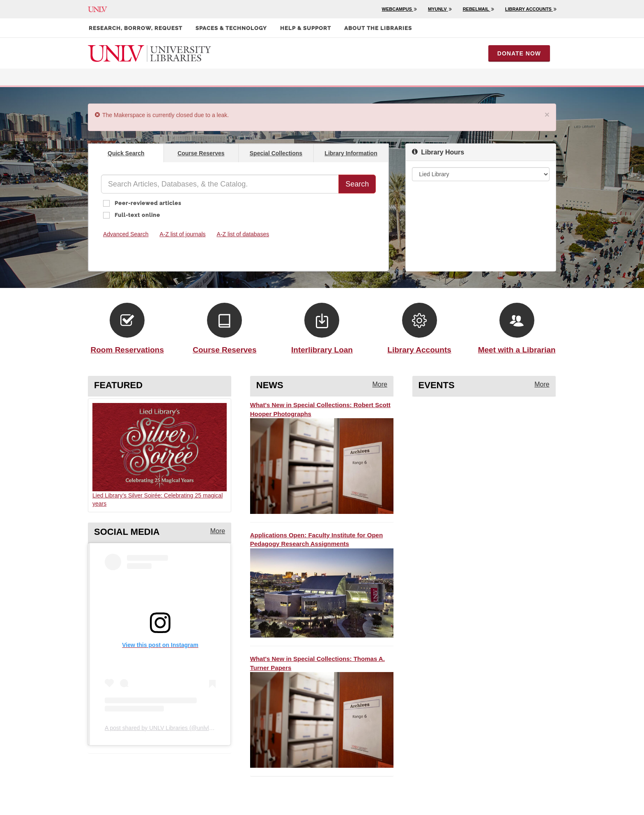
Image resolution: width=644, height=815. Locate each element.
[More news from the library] (379, 385)
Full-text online (137, 215)
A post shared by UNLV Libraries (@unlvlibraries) (167, 728)
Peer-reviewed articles (147, 203)
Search (357, 184)
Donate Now (519, 53)
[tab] (126, 153)
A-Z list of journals (183, 234)
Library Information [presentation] (351, 153)
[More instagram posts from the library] (218, 531)
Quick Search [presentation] (126, 153)
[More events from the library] (542, 385)
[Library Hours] (481, 174)
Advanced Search (126, 234)
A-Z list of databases (243, 234)
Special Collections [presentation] (276, 153)
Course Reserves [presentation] (201, 153)
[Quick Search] (220, 184)
